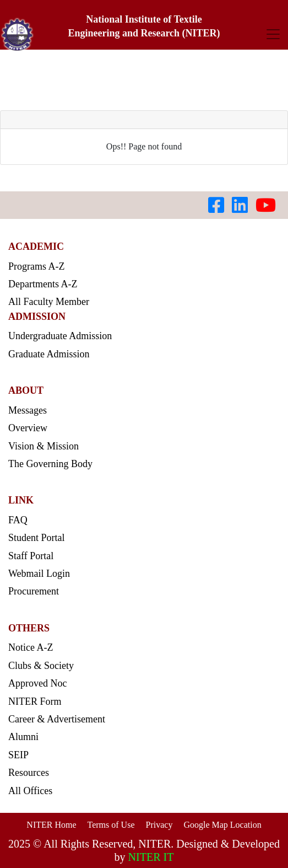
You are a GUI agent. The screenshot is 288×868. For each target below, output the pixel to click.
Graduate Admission (49, 354)
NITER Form (35, 701)
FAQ (18, 520)
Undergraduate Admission (60, 336)
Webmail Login (39, 574)
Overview (28, 428)
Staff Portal (31, 556)
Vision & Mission (44, 446)
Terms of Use (111, 825)
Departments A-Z (43, 284)
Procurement (34, 591)
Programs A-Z (37, 266)
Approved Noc (37, 683)
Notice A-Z (31, 647)
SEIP (18, 755)
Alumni (23, 737)
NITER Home (51, 825)
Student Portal (37, 538)
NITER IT (151, 857)
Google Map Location (222, 825)
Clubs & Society (41, 666)
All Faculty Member (49, 302)
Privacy (159, 825)
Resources (29, 773)
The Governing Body (50, 464)
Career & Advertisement (57, 719)
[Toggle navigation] (273, 34)
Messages (28, 410)
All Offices (30, 791)
